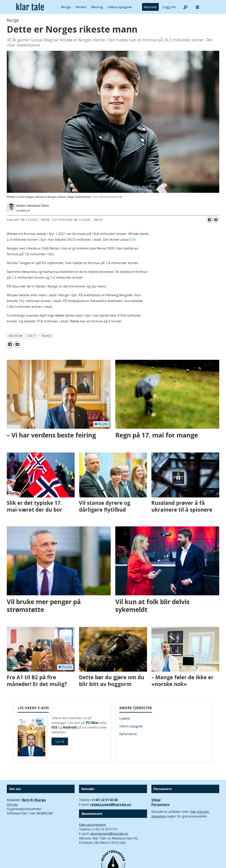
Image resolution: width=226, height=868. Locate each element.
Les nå (60, 741)
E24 (132, 239)
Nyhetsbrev (128, 734)
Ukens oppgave (119, 7)
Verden (81, 7)
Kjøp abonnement (92, 825)
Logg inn (169, 7)
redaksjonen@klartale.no (111, 804)
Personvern (160, 804)
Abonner (150, 7)
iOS (54, 727)
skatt (32, 336)
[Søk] (186, 7)
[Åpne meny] (197, 7)
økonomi (16, 336)
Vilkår (156, 800)
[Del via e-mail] (216, 220)
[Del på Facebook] (209, 220)
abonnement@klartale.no (109, 834)
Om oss (12, 804)
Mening (97, 7)
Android (70, 727)
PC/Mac (92, 723)
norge (47, 336)
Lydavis (125, 718)
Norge (66, 7)
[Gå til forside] (30, 7)
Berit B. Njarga (34, 800)
